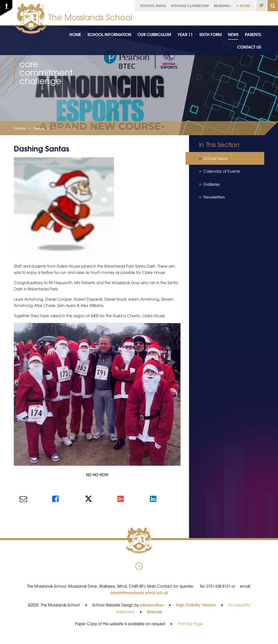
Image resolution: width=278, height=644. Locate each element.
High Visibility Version (196, 605)
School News (64, 128)
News (39, 128)
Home (20, 128)
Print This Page (190, 624)
